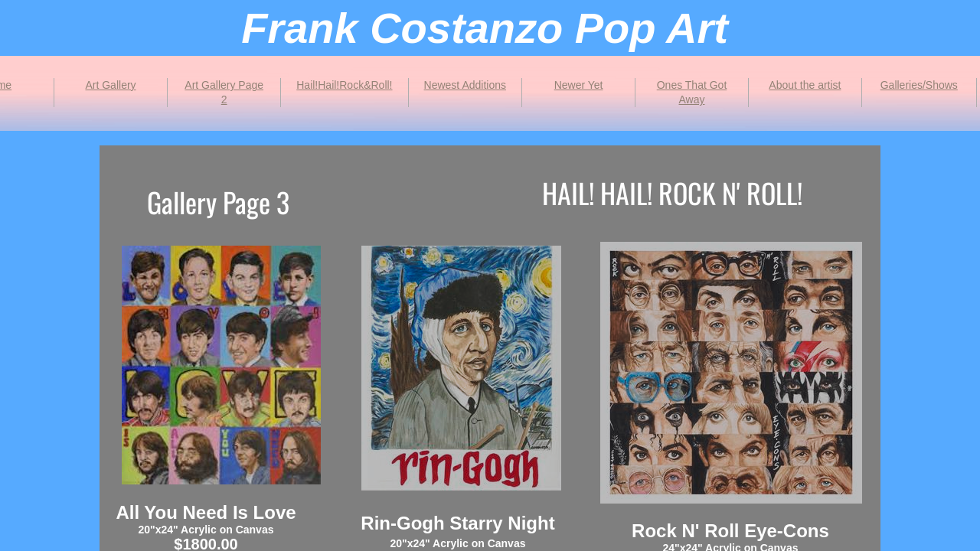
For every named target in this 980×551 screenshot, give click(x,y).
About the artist (805, 85)
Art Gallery (110, 85)
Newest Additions (465, 85)
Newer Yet (579, 85)
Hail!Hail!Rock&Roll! (344, 85)
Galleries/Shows (919, 85)
